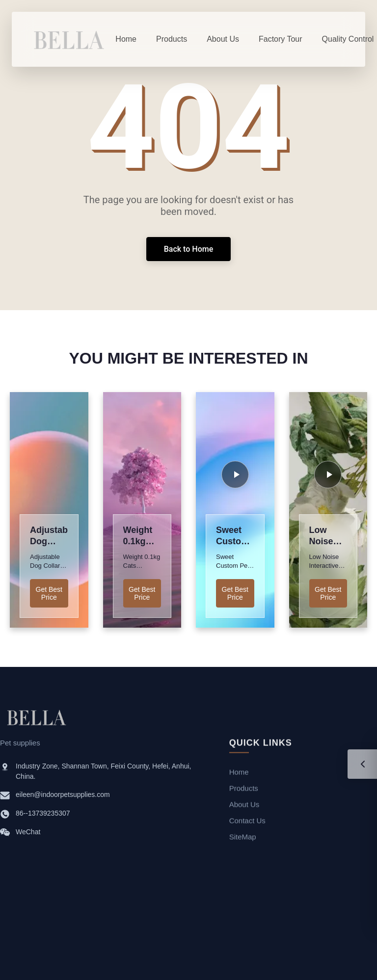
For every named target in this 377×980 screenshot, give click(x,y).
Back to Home (189, 249)
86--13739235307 (43, 814)
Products (244, 790)
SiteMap (243, 839)
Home (239, 774)
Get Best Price (49, 593)
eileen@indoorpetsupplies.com (63, 795)
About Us (244, 807)
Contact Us (247, 823)
